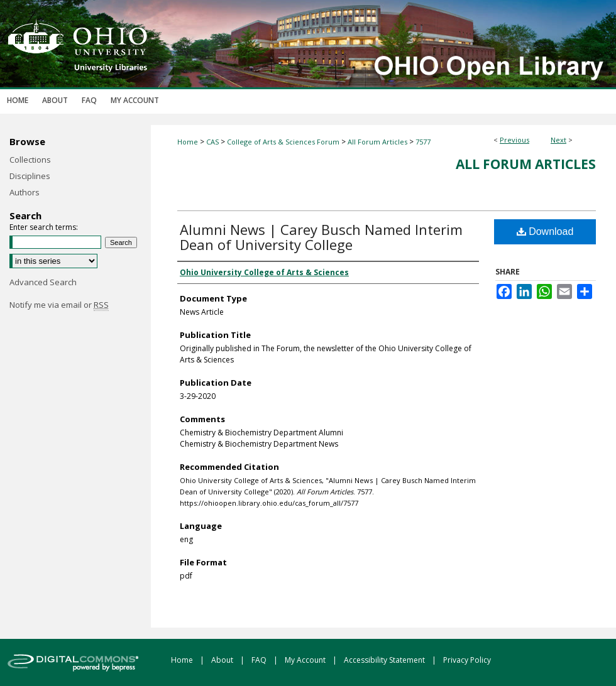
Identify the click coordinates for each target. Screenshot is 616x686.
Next (558, 140)
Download (545, 231)
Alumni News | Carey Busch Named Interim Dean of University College (321, 237)
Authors (25, 192)
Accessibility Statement (385, 660)
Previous (514, 140)
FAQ (260, 660)
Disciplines (30, 176)
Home (188, 142)
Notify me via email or (59, 305)
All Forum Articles (377, 142)
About (223, 660)
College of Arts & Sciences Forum (283, 142)
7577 (423, 142)
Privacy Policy (467, 660)
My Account (306, 660)
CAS (212, 142)
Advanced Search (43, 282)
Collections (30, 160)
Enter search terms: (44, 227)
